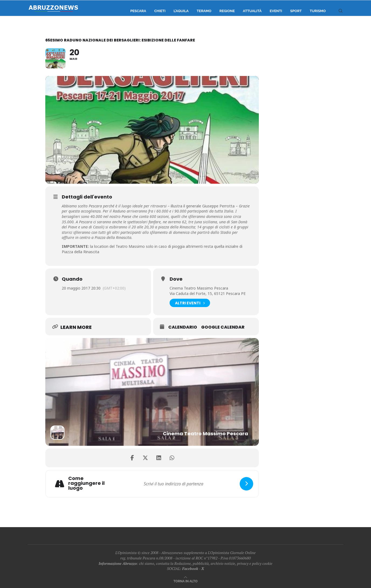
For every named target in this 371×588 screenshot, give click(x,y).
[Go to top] (185, 581)
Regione (227, 11)
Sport (296, 11)
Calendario (183, 327)
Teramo (204, 11)
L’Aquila (181, 11)
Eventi (276, 11)
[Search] (341, 11)
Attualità (252, 11)
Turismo (318, 11)
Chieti (160, 11)
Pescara (138, 11)
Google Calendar (223, 327)
